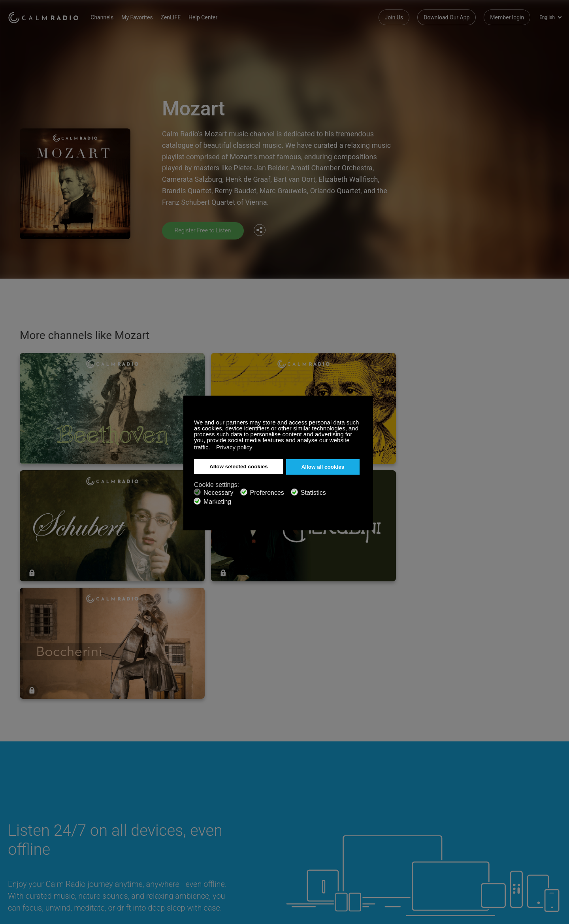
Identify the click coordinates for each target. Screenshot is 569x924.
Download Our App (447, 16)
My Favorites (147, 16)
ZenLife (17, 826)
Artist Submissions (31, 839)
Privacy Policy (25, 851)
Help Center (213, 16)
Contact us (206, 813)
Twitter (530, 812)
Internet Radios (211, 826)
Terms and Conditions (219, 839)
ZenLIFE (181, 16)
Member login (507, 16)
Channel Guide (118, 839)
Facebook (504, 812)
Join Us (394, 16)
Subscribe (112, 813)
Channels (112, 16)
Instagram (556, 812)
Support (18, 813)
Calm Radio (48, 16)
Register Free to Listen (205, 230)
